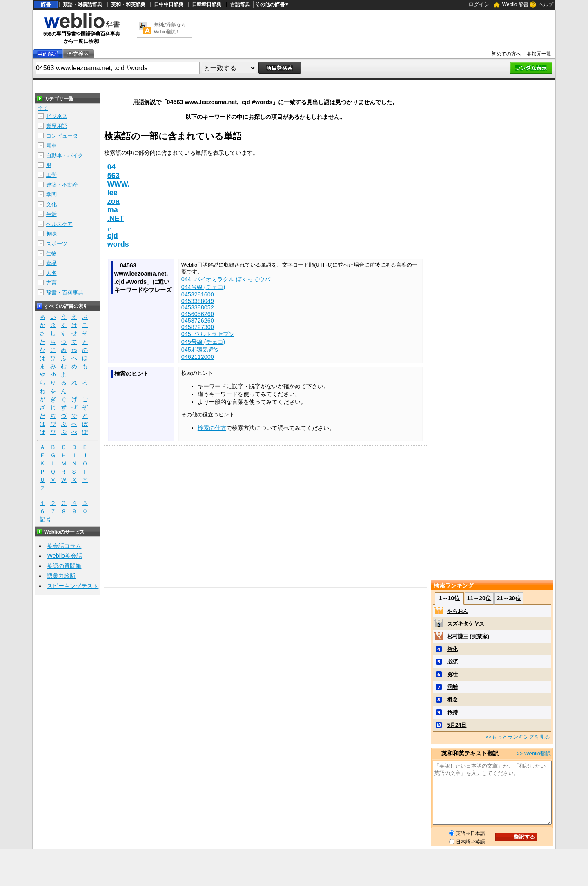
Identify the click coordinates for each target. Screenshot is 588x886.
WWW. (119, 184)
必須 (452, 662)
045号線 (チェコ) (203, 342)
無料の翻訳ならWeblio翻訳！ (170, 28)
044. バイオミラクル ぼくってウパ (226, 279)
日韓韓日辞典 (207, 4)
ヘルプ (546, 4)
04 (111, 167)
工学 (51, 175)
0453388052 (198, 307)
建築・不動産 (62, 185)
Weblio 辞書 (515, 4)
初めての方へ (506, 54)
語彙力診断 (61, 576)
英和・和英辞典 (128, 4)
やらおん (458, 611)
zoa (114, 201)
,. (109, 227)
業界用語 (57, 126)
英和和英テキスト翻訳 (470, 753)
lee (112, 193)
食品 (51, 263)
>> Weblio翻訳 (534, 754)
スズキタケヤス (466, 624)
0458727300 (198, 327)
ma (113, 210)
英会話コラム (64, 546)
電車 (51, 146)
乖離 (452, 687)
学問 (51, 195)
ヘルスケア (59, 224)
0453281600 (198, 294)
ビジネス (57, 116)
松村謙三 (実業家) (468, 636)
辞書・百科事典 (65, 293)
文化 (51, 204)
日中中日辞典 (169, 4)
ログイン (479, 4)
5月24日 (457, 725)
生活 (51, 214)
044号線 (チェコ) (203, 287)
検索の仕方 (212, 428)
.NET (116, 218)
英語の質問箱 (64, 566)
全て (43, 108)
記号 (45, 520)
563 (114, 176)
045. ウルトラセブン (208, 334)
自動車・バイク (65, 155)
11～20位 (479, 598)
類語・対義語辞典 (82, 4)
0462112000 (198, 357)
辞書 (46, 4)
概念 (452, 700)
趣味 (51, 234)
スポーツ (57, 244)
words (118, 244)
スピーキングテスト (73, 586)
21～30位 (509, 598)
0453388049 (198, 301)
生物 (51, 253)
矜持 (452, 712)
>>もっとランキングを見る (518, 737)
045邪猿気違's (200, 350)
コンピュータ (62, 136)
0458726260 (198, 321)
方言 (51, 283)
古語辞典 (240, 4)
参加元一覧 (539, 54)
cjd (113, 236)
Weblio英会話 (65, 556)
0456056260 (198, 314)
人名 (51, 273)
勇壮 (452, 674)
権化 (452, 649)
